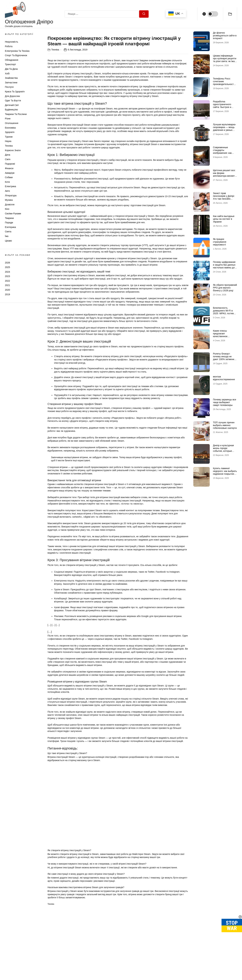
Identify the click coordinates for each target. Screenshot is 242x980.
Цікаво (8, 241)
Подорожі (10, 164)
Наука (8, 141)
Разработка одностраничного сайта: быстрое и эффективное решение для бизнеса (225, 107)
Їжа (7, 236)
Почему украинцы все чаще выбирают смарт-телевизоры (225, 402)
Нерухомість (12, 42)
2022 (7, 281)
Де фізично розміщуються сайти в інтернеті (225, 36)
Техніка (9, 146)
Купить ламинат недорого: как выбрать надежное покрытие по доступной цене (225, 472)
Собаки (9, 177)
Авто (7, 191)
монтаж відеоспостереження (224, 378)
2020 (7, 290)
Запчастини (11, 83)
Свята (8, 232)
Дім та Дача (11, 69)
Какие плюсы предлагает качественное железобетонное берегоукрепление (223, 336)
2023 (7, 276)
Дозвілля (10, 205)
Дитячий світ (12, 105)
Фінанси (9, 168)
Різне (8, 119)
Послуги (9, 87)
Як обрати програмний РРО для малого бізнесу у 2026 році (225, 288)
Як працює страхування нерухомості (220, 242)
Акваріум (10, 173)
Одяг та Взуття (13, 101)
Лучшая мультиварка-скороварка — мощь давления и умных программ (225, 129)
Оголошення (12, 123)
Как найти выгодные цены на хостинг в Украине (224, 219)
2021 (7, 285)
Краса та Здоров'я (15, 92)
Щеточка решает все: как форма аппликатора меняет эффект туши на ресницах (224, 176)
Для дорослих (12, 96)
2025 (7, 267)
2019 (7, 294)
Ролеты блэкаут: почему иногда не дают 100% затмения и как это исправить (224, 358)
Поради (9, 223)
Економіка (10, 128)
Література (11, 196)
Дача (8, 155)
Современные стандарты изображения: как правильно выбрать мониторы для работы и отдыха (225, 154)
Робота (9, 46)
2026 (7, 263)
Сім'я (8, 159)
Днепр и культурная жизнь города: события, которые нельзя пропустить (223, 449)
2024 (7, 272)
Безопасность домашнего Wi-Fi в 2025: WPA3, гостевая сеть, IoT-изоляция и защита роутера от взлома (225, 315)
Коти (7, 182)
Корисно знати (13, 150)
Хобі (7, 74)
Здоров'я (10, 132)
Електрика (10, 186)
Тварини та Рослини (16, 114)
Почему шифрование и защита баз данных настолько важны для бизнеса (224, 266)
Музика (9, 200)
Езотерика (10, 227)
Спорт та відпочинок (16, 55)
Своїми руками (13, 214)
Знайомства (11, 78)
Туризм (9, 137)
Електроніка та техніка (17, 51)
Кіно (7, 209)
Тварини (9, 218)
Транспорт (10, 64)
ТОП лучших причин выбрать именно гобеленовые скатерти (225, 425)
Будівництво (11, 110)
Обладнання (12, 60)
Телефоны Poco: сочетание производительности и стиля (225, 83)
